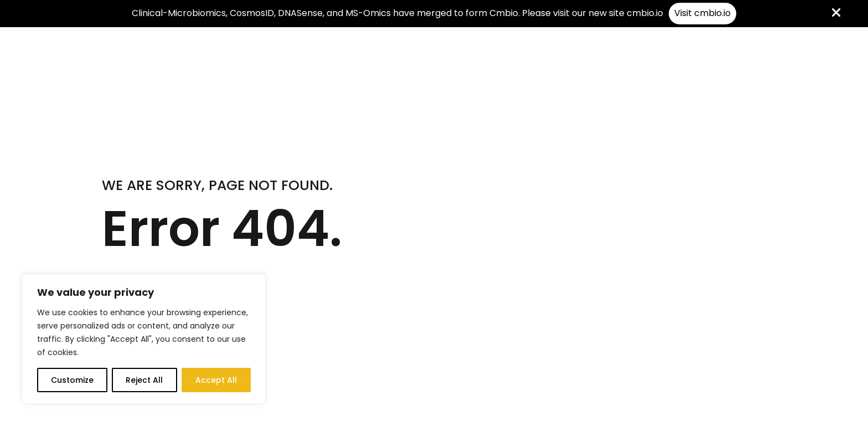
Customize (72, 380)
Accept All (216, 380)
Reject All (144, 380)
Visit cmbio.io (702, 13)
